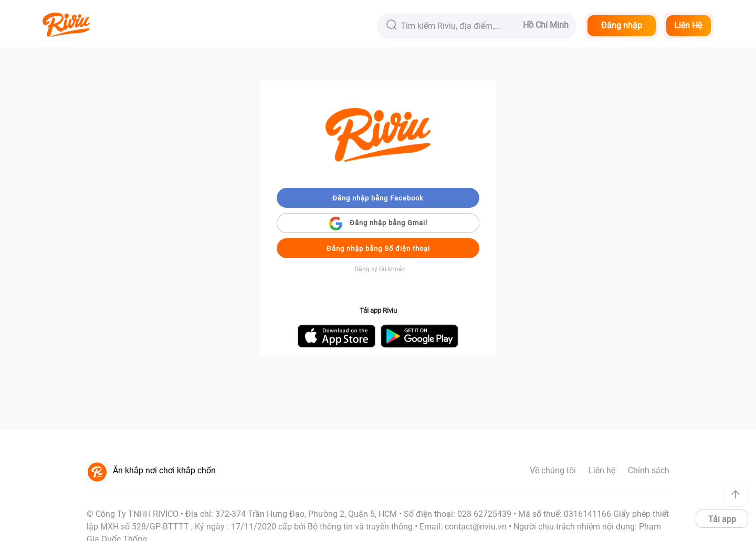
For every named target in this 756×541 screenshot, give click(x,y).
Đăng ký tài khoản (380, 269)
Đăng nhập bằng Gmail (378, 223)
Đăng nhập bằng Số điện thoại (378, 248)
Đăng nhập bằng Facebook (378, 198)
